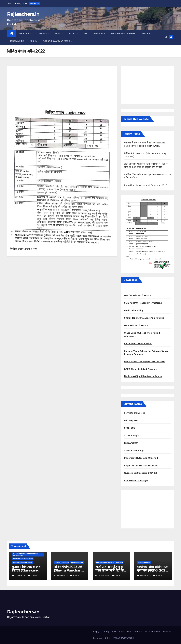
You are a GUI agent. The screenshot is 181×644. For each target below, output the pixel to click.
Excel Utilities (78, 34)
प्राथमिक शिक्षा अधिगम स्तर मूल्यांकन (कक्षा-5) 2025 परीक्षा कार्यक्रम (153, 570)
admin (33, 575)
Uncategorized (77, 562)
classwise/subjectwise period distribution (25, 554)
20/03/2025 (104, 575)
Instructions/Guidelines (23, 559)
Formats (99, 34)
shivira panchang (62, 562)
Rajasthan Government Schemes (109, 562)
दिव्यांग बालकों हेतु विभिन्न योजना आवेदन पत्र (143, 377)
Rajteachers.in (23, 14)
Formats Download (135, 413)
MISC (58, 34)
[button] (166, 37)
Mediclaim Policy (134, 310)
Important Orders (123, 34)
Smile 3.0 (147, 34)
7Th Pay (42, 34)
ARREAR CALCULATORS (57, 41)
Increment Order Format (138, 343)
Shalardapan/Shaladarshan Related (144, 318)
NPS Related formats (136, 325)
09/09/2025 (62, 575)
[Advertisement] (62, 89)
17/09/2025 (21, 575)
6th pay (25, 34)
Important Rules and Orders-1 (141, 458)
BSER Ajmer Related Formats (141, 369)
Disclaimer (17, 41)
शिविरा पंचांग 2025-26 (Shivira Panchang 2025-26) (69, 570)
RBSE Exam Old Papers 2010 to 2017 (145, 362)
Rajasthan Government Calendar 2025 (146, 185)
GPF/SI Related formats (138, 295)
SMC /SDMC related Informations (143, 303)
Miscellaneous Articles (23, 562)
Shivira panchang (134, 450)
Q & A (34, 41)
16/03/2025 (146, 575)
